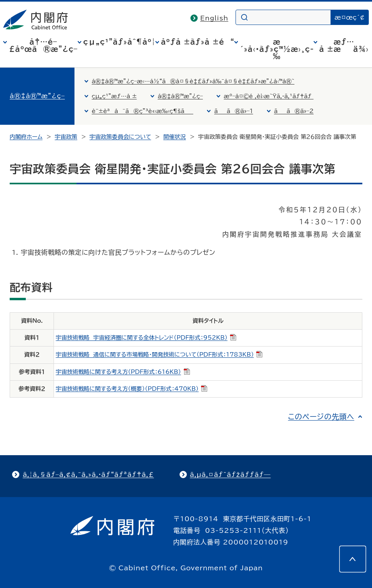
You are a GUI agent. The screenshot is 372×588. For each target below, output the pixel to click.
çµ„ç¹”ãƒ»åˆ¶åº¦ (119, 42)
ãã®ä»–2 (294, 111)
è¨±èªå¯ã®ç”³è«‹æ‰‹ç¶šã (143, 111)
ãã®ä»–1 (234, 111)
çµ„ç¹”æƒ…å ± (114, 96)
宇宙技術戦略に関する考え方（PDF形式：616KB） (123, 372)
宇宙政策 (66, 137)
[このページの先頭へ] (353, 559)
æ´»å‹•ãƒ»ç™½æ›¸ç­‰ (277, 49)
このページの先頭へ (321, 417)
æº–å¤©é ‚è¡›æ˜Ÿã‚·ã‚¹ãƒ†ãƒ (269, 96)
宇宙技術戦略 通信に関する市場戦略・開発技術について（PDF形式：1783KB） (159, 355)
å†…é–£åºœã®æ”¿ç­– (43, 45)
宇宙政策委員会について (120, 137)
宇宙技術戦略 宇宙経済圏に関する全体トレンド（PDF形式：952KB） (146, 338)
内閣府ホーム (26, 137)
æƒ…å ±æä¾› (344, 45)
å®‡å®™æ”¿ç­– (37, 96)
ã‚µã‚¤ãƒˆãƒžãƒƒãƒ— (230, 475)
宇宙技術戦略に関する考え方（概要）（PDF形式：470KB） (131, 389)
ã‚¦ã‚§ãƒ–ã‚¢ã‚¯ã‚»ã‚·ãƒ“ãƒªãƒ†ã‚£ (88, 475)
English (214, 18)
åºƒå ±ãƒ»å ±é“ (198, 42)
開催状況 (175, 137)
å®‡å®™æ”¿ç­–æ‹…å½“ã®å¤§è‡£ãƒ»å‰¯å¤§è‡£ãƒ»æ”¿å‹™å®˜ (193, 81)
